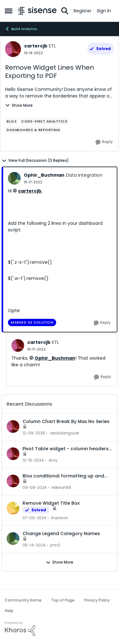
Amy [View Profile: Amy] (53, 460)
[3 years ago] (34, 518)
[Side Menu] (9, 11)
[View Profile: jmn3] (13, 539)
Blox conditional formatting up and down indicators (63, 476)
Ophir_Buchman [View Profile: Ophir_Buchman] (44, 175)
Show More (19, 105)
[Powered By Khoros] (60, 629)
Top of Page (63, 600)
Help (9, 611)
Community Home (23, 600)
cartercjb (30, 191)
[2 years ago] (33, 460)
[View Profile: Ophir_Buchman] (14, 178)
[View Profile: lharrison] (13, 508)
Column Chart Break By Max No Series (66, 421)
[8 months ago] (34, 433)
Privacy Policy (97, 600)
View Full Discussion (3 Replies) (35, 161)
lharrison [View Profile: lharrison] (60, 518)
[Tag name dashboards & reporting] (33, 130)
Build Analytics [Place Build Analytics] (21, 29)
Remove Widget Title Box (51, 503)
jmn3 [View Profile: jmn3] (55, 545)
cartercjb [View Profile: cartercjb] (36, 46)
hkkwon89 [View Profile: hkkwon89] (61, 487)
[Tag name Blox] (12, 121)
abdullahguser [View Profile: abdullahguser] (64, 433)
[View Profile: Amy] (13, 454)
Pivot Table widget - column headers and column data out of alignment (66, 449)
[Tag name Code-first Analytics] (44, 121)
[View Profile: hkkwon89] (13, 481)
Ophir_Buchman (55, 358)
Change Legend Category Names (61, 534)
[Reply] (104, 142)
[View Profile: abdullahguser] (13, 426)
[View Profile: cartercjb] (13, 49)
